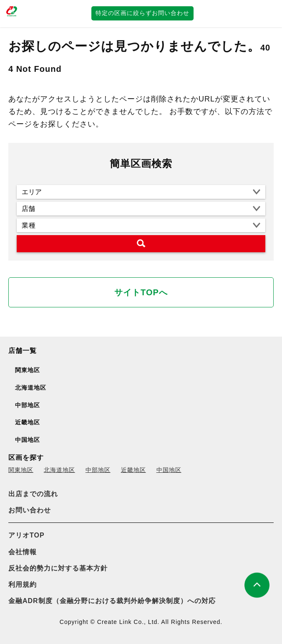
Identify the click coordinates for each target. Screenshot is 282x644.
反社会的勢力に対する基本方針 (58, 568)
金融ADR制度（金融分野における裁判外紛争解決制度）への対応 (112, 601)
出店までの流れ (33, 494)
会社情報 (23, 552)
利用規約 (23, 584)
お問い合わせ (30, 510)
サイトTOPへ (141, 292)
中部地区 (98, 470)
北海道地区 (59, 470)
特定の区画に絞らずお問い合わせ (142, 13)
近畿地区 (133, 470)
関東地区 (21, 470)
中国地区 (169, 470)
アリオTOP (26, 535)
